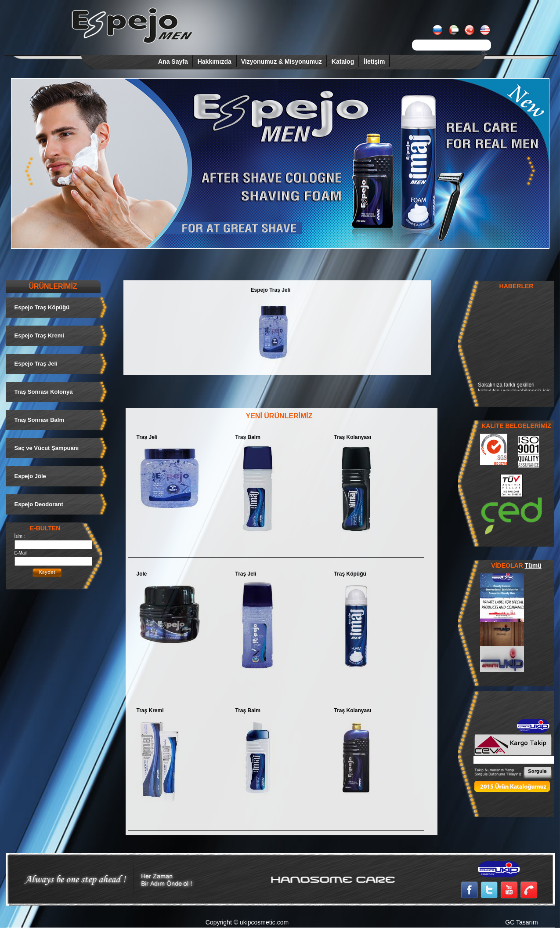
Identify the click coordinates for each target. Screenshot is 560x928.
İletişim (374, 62)
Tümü (533, 565)
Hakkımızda (215, 62)
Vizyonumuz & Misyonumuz (282, 62)
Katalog (343, 62)
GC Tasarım (521, 922)
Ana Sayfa (173, 62)
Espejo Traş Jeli (271, 290)
